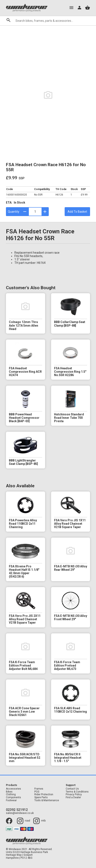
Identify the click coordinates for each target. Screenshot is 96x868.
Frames (39, 789)
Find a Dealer (73, 797)
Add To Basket (77, 212)
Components (13, 797)
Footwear (11, 800)
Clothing (11, 795)
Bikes (9, 792)
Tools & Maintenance (47, 800)
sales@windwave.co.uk (20, 813)
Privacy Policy (74, 795)
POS (37, 792)
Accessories (13, 789)
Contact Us (72, 789)
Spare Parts (41, 797)
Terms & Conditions (77, 792)
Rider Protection (44, 795)
